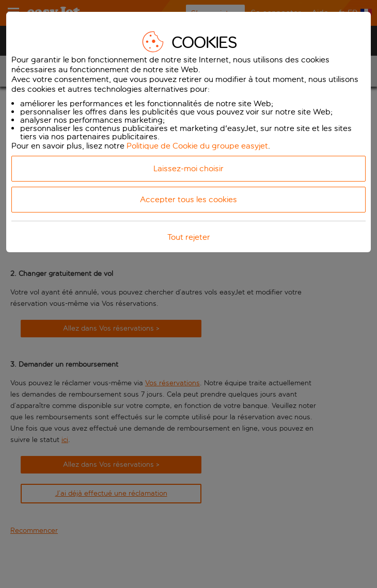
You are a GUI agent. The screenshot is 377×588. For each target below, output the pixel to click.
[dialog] (189, 132)
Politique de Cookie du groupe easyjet (197, 146)
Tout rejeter (189, 237)
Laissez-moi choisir (189, 168)
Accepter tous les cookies (189, 199)
